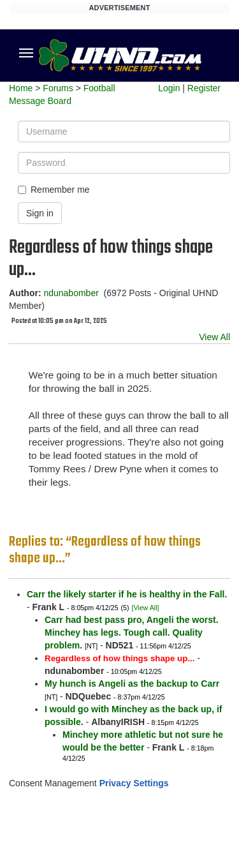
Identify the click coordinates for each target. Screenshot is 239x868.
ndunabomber (71, 293)
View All (214, 337)
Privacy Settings (134, 783)
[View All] (145, 608)
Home (21, 88)
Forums (58, 88)
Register (204, 88)
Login (169, 88)
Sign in (40, 213)
